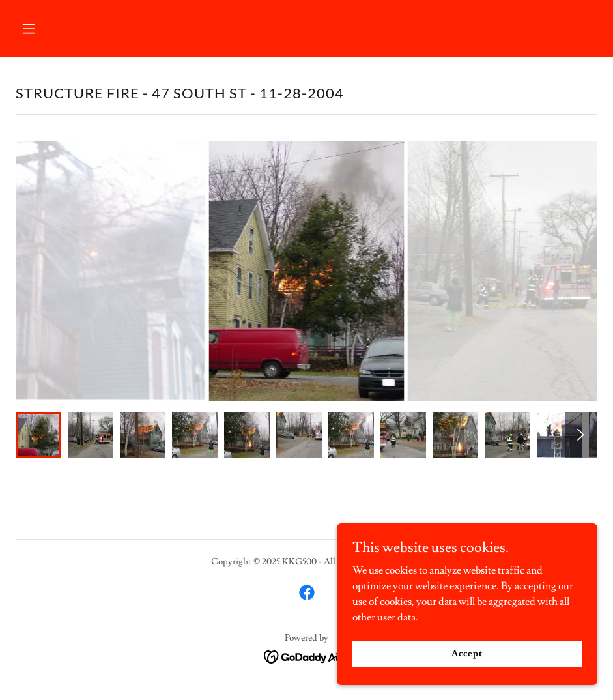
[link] (307, 592)
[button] (59, 29)
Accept (467, 653)
